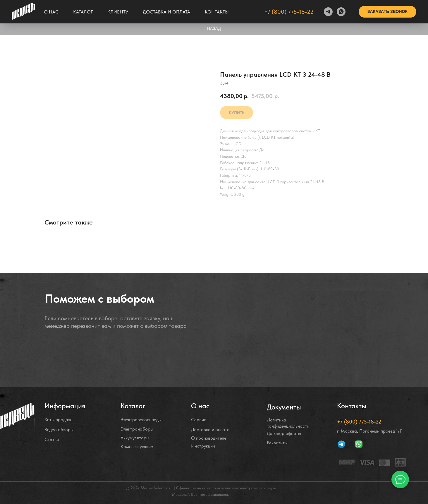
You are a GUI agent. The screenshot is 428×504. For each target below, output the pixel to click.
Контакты (217, 12)
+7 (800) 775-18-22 (289, 12)
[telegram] (328, 12)
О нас (51, 12)
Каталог (83, 12)
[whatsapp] (341, 12)
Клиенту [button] (118, 12)
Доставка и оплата (166, 12)
